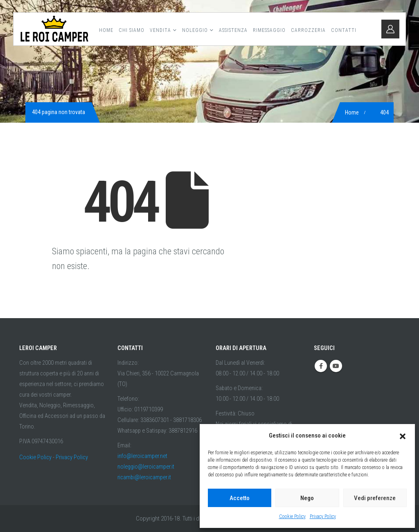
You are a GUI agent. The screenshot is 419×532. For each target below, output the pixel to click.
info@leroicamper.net (142, 456)
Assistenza (233, 30)
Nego (307, 498)
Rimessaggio (269, 30)
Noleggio (195, 30)
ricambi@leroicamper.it (144, 477)
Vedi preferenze (375, 498)
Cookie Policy (292, 516)
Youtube (336, 366)
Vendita (160, 30)
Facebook (321, 366)
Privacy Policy (323, 516)
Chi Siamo (132, 30)
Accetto (240, 498)
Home (106, 30)
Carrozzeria (308, 30)
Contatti (344, 30)
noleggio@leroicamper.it (146, 467)
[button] (403, 435)
